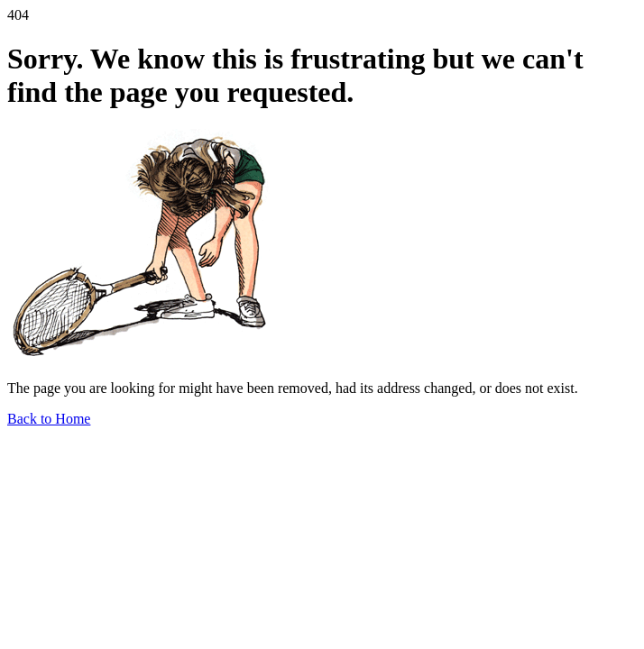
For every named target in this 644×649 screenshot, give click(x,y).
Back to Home (49, 419)
